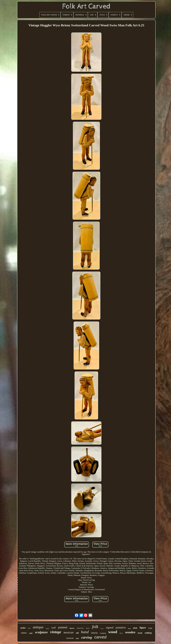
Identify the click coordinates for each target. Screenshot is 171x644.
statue (24, 633)
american (80, 628)
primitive (121, 628)
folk (95, 627)
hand (85, 632)
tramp (47, 628)
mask (140, 633)
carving (87, 637)
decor (121, 633)
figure (143, 628)
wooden (130, 632)
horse (102, 628)
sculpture (41, 632)
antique (38, 627)
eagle (31, 633)
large (150, 628)
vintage (56, 632)
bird (29, 628)
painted (63, 627)
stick (135, 628)
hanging (103, 633)
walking (148, 633)
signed (110, 628)
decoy (88, 628)
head (129, 629)
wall (54, 628)
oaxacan (70, 638)
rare (77, 638)
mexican (68, 632)
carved (100, 637)
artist (23, 628)
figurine (72, 628)
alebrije (94, 633)
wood (113, 632)
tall (77, 633)
